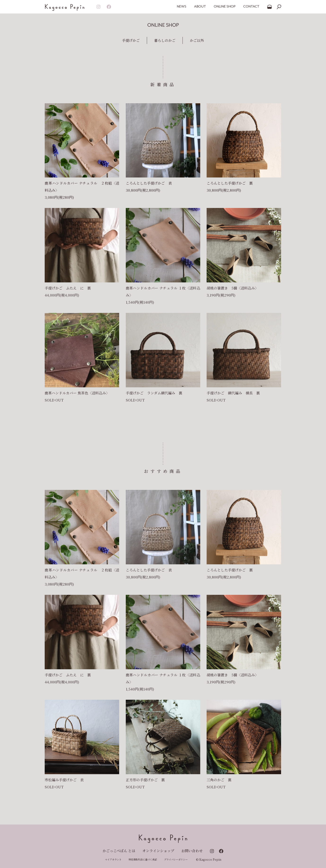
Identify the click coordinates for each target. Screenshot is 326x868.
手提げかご (131, 40)
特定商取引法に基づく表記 (143, 859)
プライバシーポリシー (176, 859)
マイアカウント (113, 859)
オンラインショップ (158, 851)
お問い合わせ (192, 851)
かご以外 (197, 40)
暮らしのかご (165, 40)
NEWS (182, 7)
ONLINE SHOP (225, 7)
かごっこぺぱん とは (119, 851)
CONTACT (251, 7)
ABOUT (200, 7)
